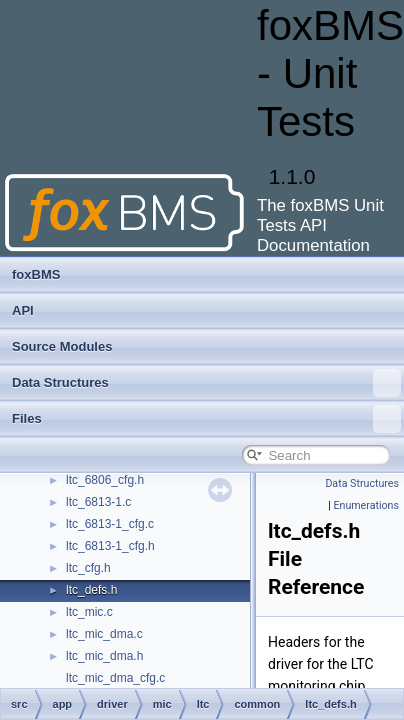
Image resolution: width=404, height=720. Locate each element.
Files (206, 419)
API (23, 310)
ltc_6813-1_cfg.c (110, 524)
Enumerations (366, 505)
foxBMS (36, 274)
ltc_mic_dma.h (104, 656)
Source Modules (62, 346)
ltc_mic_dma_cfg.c (115, 678)
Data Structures (206, 383)
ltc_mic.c (89, 612)
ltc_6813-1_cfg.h (110, 546)
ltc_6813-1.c (98, 502)
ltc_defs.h (91, 590)
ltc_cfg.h (88, 568)
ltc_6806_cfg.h (105, 480)
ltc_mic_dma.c (104, 634)
